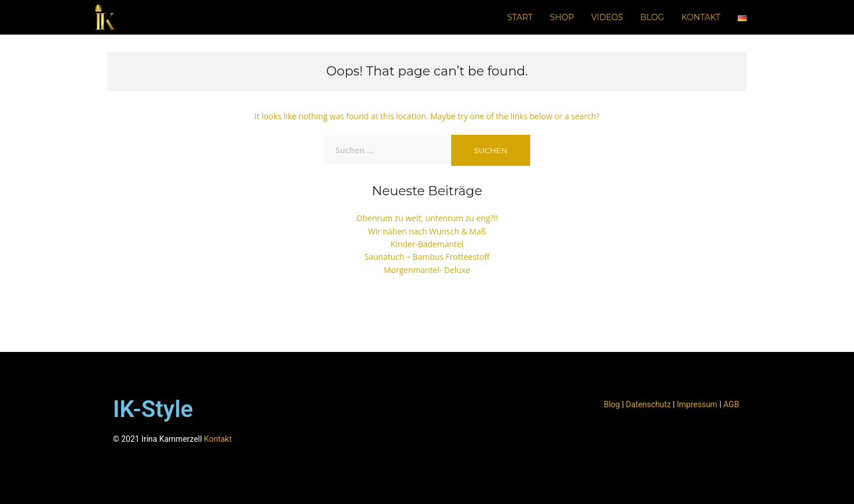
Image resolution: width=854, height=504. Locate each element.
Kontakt (701, 17)
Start (520, 17)
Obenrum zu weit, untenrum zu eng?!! (427, 218)
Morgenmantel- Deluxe (427, 270)
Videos (607, 17)
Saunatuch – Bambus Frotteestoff (427, 257)
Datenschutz (648, 404)
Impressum (697, 404)
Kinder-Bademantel (427, 244)
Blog (652, 17)
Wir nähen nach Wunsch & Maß (427, 231)
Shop (562, 17)
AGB (731, 404)
